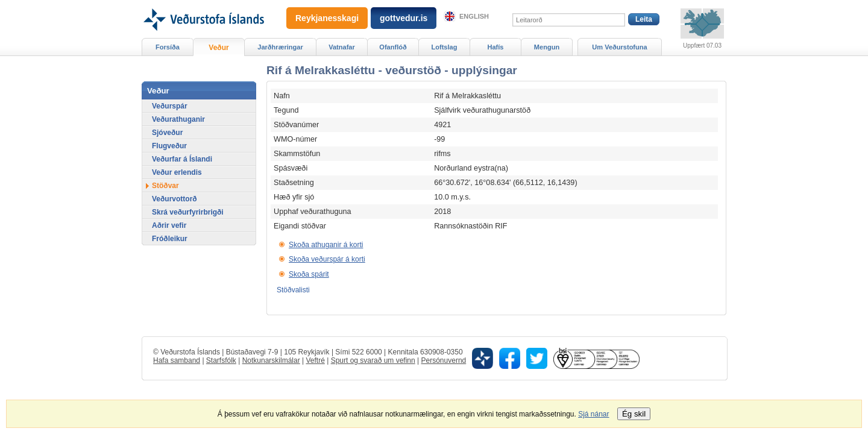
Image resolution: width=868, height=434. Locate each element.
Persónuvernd (444, 360)
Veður (219, 48)
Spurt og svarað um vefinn (373, 360)
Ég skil (634, 414)
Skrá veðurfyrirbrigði (188, 212)
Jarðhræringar (280, 47)
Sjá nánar (593, 414)
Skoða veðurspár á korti (327, 259)
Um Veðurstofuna (619, 47)
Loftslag (445, 47)
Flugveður (169, 146)
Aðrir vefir (169, 225)
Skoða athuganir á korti (326, 245)
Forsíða (168, 47)
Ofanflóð (393, 47)
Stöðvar (165, 186)
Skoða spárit (309, 274)
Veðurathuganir (178, 119)
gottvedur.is (404, 18)
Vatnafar (342, 47)
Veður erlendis (177, 172)
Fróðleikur (170, 239)
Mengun (547, 47)
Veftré (315, 360)
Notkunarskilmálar (271, 360)
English (474, 16)
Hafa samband (177, 360)
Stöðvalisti (293, 290)
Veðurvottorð (175, 199)
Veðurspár (170, 106)
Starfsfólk (221, 360)
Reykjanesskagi (327, 18)
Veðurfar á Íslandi (182, 159)
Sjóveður (167, 133)
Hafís (496, 47)
